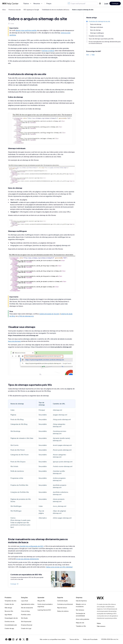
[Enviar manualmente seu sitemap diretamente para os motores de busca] (104, 42)
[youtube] (10, 639)
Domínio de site (10, 622)
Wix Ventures (80, 610)
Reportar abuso (62, 608)
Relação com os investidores (81, 605)
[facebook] (6, 639)
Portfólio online (26, 615)
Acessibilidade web (11, 625)
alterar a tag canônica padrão (26, 30)
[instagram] (13, 639)
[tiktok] (17, 639)
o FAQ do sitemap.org (26, 316)
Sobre (99, 623)
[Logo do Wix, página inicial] (100, 598)
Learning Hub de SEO (44, 610)
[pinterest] (20, 639)
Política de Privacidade (90, 639)
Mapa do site (80, 623)
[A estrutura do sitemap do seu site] (104, 21)
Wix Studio (24, 618)
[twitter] (24, 639)
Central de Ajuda (62, 601)
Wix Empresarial (26, 622)
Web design (8, 608)
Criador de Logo (26, 628)
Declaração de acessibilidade (80, 615)
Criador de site (9, 604)
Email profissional (27, 625)
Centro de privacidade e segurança (45, 605)
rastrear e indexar (48, 51)
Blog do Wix (41, 601)
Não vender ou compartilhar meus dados (53, 639)
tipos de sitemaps (14, 341)
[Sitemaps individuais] (104, 27)
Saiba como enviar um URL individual (59, 567)
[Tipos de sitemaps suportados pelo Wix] (104, 39)
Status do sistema (63, 611)
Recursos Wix (9, 611)
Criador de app (9, 628)
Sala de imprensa (81, 601)
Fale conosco (101, 626)
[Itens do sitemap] (104, 30)
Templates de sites (10, 601)
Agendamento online (28, 604)
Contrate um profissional (65, 604)
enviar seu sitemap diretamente (27, 559)
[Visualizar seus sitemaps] (104, 36)
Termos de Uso (74, 639)
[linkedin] (27, 639)
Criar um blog (25, 611)
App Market (8, 615)
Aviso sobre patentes (83, 619)
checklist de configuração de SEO (31, 546)
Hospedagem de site (11, 618)
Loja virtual (24, 601)
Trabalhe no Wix (81, 626)
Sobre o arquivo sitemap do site (83, 10)
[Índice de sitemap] (104, 24)
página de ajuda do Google (49, 314)
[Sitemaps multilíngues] (104, 33)
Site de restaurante (27, 608)
